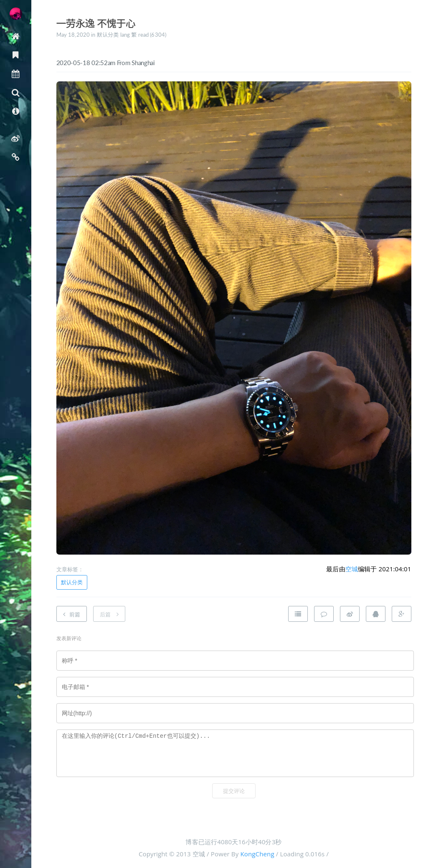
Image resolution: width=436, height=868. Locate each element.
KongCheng (257, 854)
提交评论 (234, 791)
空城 (352, 569)
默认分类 (108, 35)
